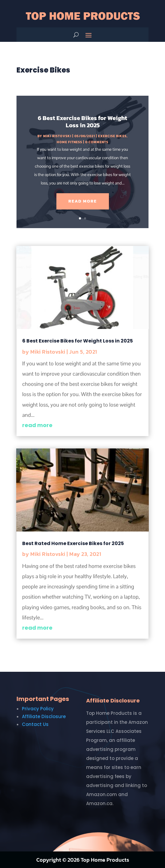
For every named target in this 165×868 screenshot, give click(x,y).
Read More (83, 201)
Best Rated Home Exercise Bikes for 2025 (73, 543)
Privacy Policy (38, 709)
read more (37, 425)
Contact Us (35, 724)
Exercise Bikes (112, 136)
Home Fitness (69, 142)
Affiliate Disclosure (44, 716)
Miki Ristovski (57, 136)
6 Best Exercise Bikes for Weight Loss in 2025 (82, 122)
